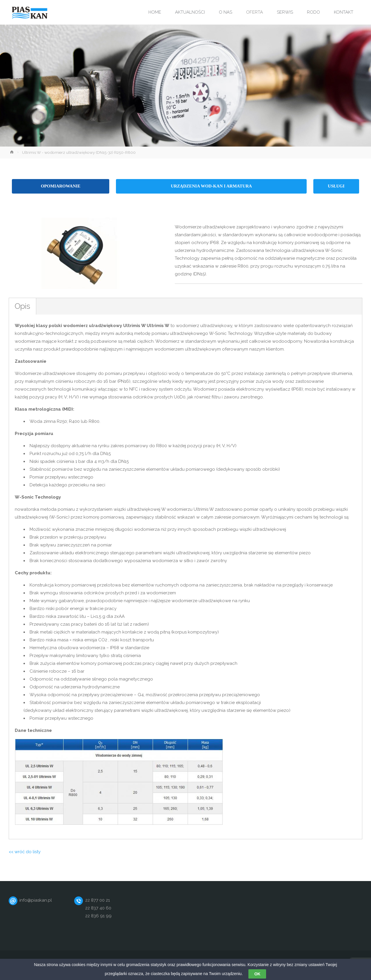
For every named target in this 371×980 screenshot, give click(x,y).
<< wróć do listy (25, 852)
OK (257, 974)
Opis (22, 306)
